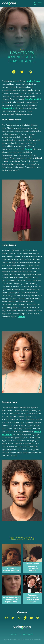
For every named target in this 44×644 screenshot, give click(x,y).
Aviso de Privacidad (28, 635)
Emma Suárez (8, 108)
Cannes (28, 149)
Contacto (13, 635)
